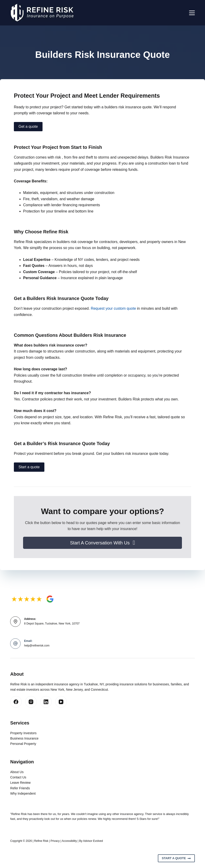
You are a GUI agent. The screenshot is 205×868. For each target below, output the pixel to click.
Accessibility (69, 841)
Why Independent (23, 793)
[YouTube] (61, 702)
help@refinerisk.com (37, 646)
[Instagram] (31, 702)
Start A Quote (176, 858)
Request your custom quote (113, 308)
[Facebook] (16, 702)
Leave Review (20, 783)
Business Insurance (24, 738)
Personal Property (23, 744)
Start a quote (29, 467)
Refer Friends (20, 788)
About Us (17, 772)
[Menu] (192, 13)
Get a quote (28, 126)
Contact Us (18, 777)
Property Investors (23, 733)
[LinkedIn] (46, 702)
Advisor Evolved (93, 841)
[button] (102, 543)
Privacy (55, 841)
